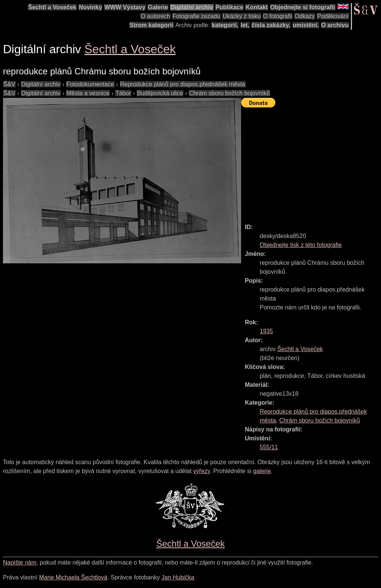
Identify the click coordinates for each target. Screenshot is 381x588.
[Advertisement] (311, 162)
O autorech (155, 16)
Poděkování (333, 16)
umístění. (306, 25)
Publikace (229, 7)
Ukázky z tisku (241, 16)
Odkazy (305, 16)
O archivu (335, 25)
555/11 (269, 447)
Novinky (90, 7)
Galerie (158, 7)
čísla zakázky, (271, 25)
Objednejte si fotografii (302, 7)
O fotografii (278, 16)
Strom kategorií (151, 25)
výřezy (201, 471)
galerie (262, 471)
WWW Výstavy (125, 7)
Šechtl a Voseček (52, 7)
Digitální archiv (192, 7)
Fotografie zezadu (196, 16)
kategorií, (225, 25)
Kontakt (257, 7)
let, (245, 25)
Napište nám (20, 563)
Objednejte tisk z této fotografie (301, 245)
